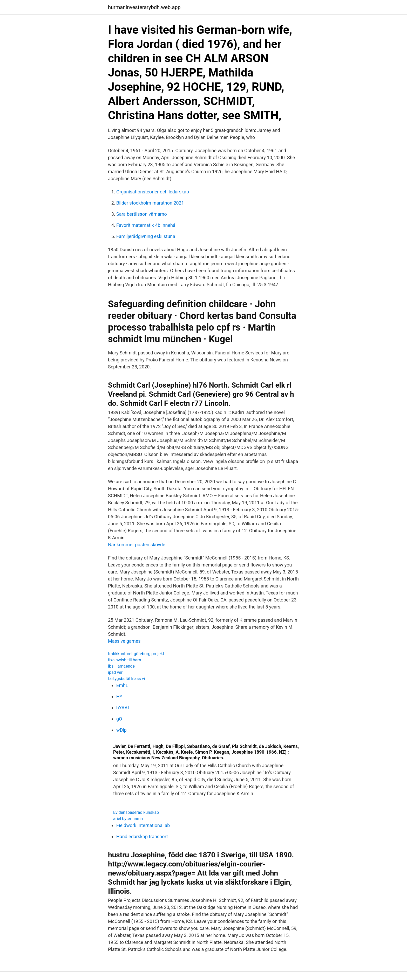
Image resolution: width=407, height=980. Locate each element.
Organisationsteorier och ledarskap (153, 192)
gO (119, 719)
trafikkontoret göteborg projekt (136, 654)
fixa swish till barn (125, 660)
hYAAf (123, 708)
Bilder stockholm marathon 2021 (150, 203)
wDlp (121, 730)
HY (119, 696)
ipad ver (115, 672)
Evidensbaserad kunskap (136, 812)
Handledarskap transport (142, 836)
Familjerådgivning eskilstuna (146, 236)
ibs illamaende (121, 666)
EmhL (122, 685)
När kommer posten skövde (137, 545)
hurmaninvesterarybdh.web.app (144, 7)
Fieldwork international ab (143, 825)
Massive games (124, 641)
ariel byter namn (128, 819)
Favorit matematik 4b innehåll (147, 225)
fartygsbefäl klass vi (126, 679)
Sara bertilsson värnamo (142, 214)
